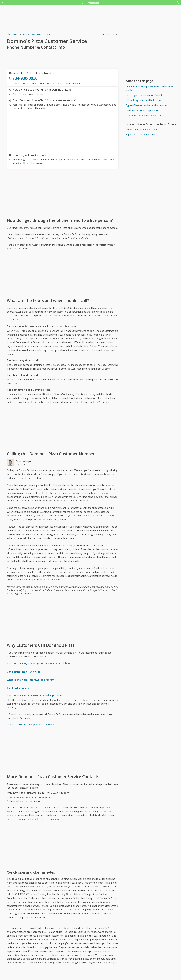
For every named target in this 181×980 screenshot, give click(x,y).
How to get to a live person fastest (144, 95)
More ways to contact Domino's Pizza (145, 116)
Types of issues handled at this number (146, 105)
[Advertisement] (63, 131)
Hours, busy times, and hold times (143, 100)
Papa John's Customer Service (141, 135)
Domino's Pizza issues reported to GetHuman (31, 725)
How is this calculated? (35, 163)
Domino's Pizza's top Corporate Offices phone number (150, 88)
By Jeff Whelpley (24, 461)
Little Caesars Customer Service (142, 130)
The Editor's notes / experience (142, 110)
